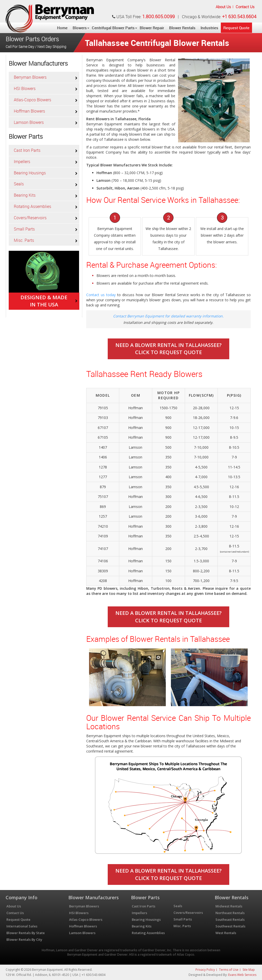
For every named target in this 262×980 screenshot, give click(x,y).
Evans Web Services (242, 975)
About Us (223, 7)
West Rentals (226, 933)
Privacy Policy (205, 970)
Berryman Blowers (30, 77)
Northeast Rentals (230, 913)
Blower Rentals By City (24, 939)
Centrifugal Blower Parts (113, 28)
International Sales (22, 926)
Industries (209, 28)
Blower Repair (152, 28)
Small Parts (24, 229)
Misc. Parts (24, 240)
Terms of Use (229, 970)
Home (62, 28)
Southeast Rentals (230, 919)
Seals (19, 184)
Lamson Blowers (29, 122)
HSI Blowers (25, 88)
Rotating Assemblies (32, 206)
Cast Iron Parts (27, 150)
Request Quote (236, 28)
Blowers (80, 28)
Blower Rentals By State (26, 933)
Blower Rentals (182, 28)
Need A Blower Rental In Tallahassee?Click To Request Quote (168, 349)
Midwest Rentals (229, 906)
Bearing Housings (30, 173)
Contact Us (245, 7)
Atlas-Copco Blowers (32, 100)
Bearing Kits (25, 195)
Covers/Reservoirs (30, 218)
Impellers (22, 162)
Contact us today (101, 295)
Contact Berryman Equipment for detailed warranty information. (168, 316)
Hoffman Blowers (29, 111)
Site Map (249, 970)
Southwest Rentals (230, 926)
